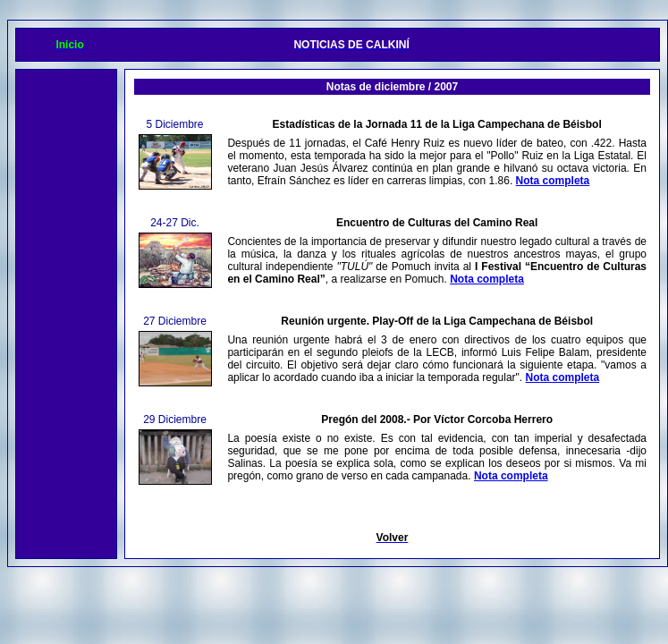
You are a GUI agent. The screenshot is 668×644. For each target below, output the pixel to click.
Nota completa (553, 181)
